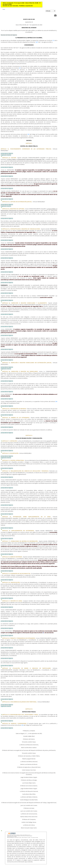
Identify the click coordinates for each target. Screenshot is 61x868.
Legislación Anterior (6, 155)
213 (53, 40)
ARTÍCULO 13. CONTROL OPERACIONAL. (13, 460)
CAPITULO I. (29, 143)
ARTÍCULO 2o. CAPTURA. (9, 158)
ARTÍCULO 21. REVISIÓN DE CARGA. (12, 601)
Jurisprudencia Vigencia (7, 153)
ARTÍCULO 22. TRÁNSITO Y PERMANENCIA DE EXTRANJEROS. (19, 638)
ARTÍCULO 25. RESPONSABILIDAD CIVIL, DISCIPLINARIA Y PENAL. (20, 715)
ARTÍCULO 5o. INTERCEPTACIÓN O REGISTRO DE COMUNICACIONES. (21, 229)
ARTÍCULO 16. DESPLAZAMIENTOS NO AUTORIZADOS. (18, 531)
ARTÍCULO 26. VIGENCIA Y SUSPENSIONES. (15, 723)
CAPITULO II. (29, 435)
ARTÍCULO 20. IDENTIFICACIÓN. (11, 582)
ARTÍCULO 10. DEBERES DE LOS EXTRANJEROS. (16, 418)
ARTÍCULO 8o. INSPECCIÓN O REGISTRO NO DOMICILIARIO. (20, 371)
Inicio (4, 9)
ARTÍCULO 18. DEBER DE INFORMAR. (12, 557)
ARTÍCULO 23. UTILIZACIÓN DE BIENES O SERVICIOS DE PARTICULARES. (27, 668)
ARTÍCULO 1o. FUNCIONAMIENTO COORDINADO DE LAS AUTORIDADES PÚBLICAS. (26, 149)
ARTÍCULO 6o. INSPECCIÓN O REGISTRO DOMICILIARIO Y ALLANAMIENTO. (25, 303)
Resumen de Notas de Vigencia (9, 35)
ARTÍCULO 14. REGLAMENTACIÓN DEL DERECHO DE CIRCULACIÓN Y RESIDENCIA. (26, 471)
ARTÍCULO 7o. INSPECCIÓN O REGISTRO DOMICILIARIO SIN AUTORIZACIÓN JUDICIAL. (27, 363)
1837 (37, 42)
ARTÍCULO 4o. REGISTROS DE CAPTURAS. (13, 209)
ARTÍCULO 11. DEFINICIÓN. (10, 441)
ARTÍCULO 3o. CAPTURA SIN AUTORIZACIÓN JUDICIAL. (17, 202)
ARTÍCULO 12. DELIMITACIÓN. (10, 453)
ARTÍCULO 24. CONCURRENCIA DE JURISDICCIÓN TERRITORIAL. (20, 702)
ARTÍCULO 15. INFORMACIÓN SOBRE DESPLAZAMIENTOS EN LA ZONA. (27, 517)
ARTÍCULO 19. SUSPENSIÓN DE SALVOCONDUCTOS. (16, 574)
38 (20, 68)
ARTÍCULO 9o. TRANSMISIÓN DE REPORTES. (14, 409)
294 (28, 134)
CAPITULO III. (29, 709)
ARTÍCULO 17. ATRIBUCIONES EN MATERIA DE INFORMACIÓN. (20, 541)
